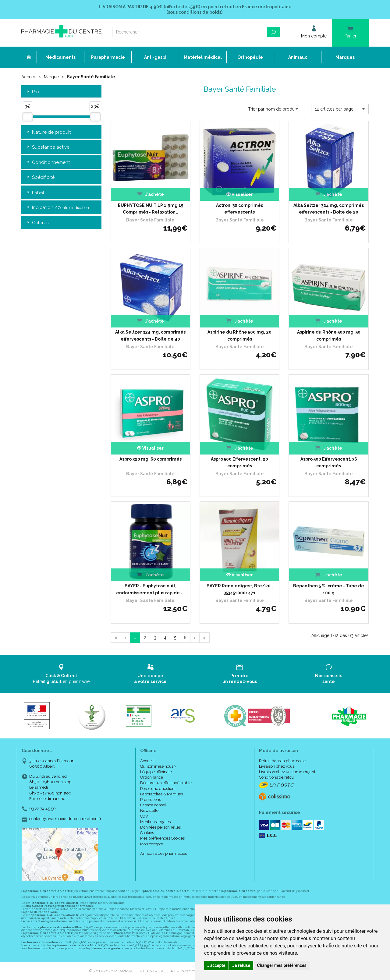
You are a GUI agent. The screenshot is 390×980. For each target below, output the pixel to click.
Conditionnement (48, 163)
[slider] (27, 117)
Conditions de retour (277, 777)
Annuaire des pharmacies (163, 853)
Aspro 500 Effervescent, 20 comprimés (239, 462)
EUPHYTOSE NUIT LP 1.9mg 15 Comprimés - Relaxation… (151, 209)
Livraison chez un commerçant (287, 772)
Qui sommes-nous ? (158, 766)
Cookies (147, 833)
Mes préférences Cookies (162, 838)
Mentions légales (155, 822)
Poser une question (157, 789)
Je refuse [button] (241, 965)
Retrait (61, 674)
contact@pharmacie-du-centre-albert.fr (65, 819)
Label (35, 193)
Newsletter (150, 810)
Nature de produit (48, 132)
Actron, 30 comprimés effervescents (239, 209)
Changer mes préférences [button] (282, 965)
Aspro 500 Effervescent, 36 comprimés (329, 462)
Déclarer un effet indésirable (166, 783)
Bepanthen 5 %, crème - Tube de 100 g (329, 589)
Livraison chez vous (277, 766)
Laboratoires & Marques (161, 794)
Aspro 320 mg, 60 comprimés (151, 459)
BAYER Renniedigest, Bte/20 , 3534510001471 (240, 589)
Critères (37, 223)
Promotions (151, 800)
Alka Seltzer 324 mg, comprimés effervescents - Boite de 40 (150, 335)
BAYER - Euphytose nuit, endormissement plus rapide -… (151, 589)
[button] (273, 109)
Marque (51, 77)
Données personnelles (160, 827)
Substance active (48, 147)
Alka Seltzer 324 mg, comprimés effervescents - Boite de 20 (329, 209)
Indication (57, 208)
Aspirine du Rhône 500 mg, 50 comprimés (329, 335)
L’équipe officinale (156, 772)
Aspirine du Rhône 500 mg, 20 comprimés (239, 335)
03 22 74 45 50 (43, 809)
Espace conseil (154, 805)
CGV (144, 816)
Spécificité (40, 177)
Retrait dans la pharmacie (282, 761)
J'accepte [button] (216, 965)
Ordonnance (152, 777)
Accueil (29, 77)
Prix (33, 92)
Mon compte (152, 844)
